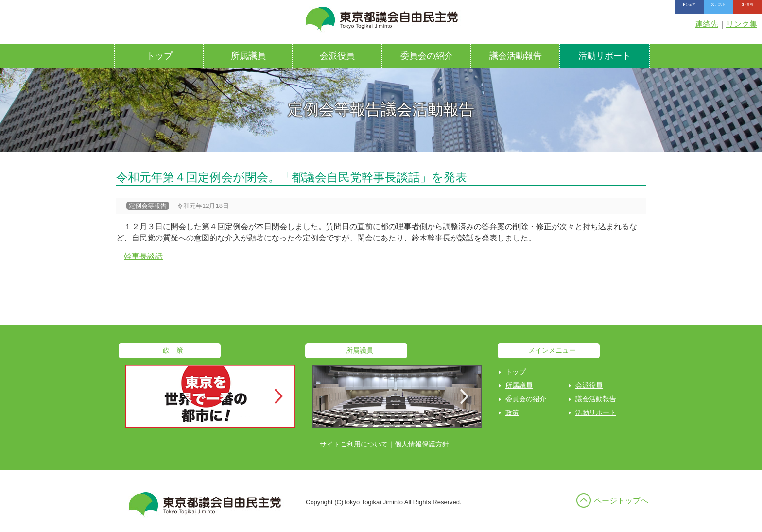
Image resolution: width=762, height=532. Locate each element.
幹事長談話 (143, 256)
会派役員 (337, 56)
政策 (512, 412)
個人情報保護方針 (422, 444)
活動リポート (605, 56)
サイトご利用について (354, 444)
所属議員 (248, 56)
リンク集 (742, 24)
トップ (159, 56)
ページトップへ (621, 501)
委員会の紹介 (427, 56)
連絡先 (707, 24)
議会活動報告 (516, 56)
